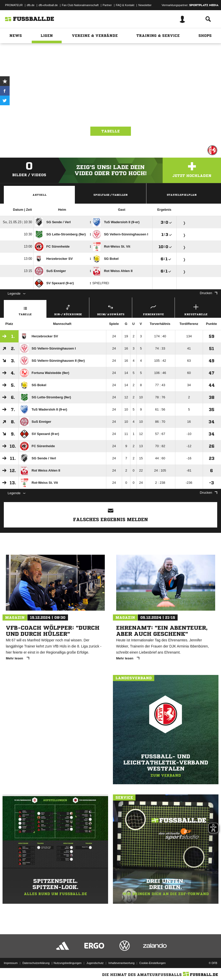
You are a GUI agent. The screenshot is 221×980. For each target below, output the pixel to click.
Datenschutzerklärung (36, 963)
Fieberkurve (153, 309)
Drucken (209, 293)
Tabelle (111, 131)
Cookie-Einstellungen (152, 963)
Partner (107, 5)
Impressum (11, 963)
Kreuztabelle (196, 309)
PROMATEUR (14, 5)
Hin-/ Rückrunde (68, 309)
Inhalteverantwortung (121, 963)
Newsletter (145, 5)
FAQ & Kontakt (125, 5)
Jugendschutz (95, 963)
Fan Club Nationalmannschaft (80, 5)
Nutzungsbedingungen (67, 963)
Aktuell (39, 195)
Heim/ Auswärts (110, 309)
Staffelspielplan (182, 195)
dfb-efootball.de (48, 5)
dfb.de (31, 5)
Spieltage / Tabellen (110, 195)
